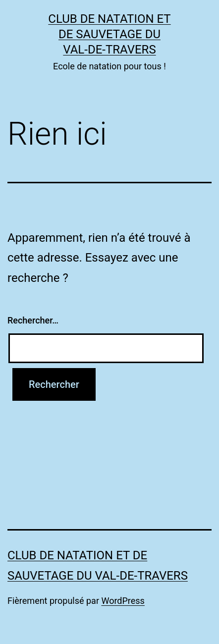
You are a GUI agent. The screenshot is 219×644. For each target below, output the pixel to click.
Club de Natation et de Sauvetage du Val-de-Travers (109, 34)
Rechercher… (33, 320)
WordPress (123, 601)
